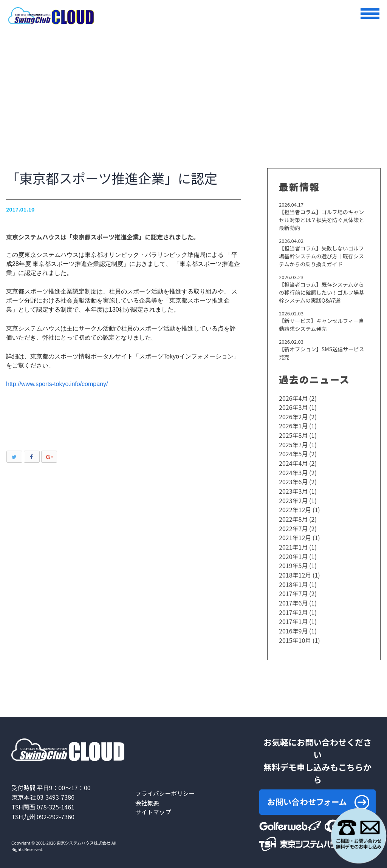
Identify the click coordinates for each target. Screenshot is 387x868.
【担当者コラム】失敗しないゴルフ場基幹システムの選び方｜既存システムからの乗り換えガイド (324, 256)
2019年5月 (293, 562)
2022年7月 (293, 526)
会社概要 (147, 797)
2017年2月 (293, 607)
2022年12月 (295, 508)
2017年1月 (293, 616)
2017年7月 (293, 589)
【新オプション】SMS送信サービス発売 (321, 354)
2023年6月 (293, 480)
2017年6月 (293, 598)
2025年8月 (293, 435)
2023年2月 (293, 499)
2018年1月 (293, 580)
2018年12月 (295, 571)
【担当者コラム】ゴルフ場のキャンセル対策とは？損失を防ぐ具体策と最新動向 (324, 220)
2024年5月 (293, 453)
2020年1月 (293, 553)
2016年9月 (293, 626)
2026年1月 (293, 426)
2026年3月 (293, 408)
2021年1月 (293, 544)
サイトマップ (153, 806)
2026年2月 (293, 417)
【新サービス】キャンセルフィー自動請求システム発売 (324, 325)
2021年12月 (295, 535)
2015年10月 (295, 635)
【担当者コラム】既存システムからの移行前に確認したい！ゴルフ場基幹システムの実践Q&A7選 (324, 293)
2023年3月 (293, 490)
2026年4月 (293, 399)
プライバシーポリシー (166, 788)
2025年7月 (293, 444)
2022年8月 (293, 517)
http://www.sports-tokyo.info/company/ (57, 384)
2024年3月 (293, 471)
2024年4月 (293, 462)
